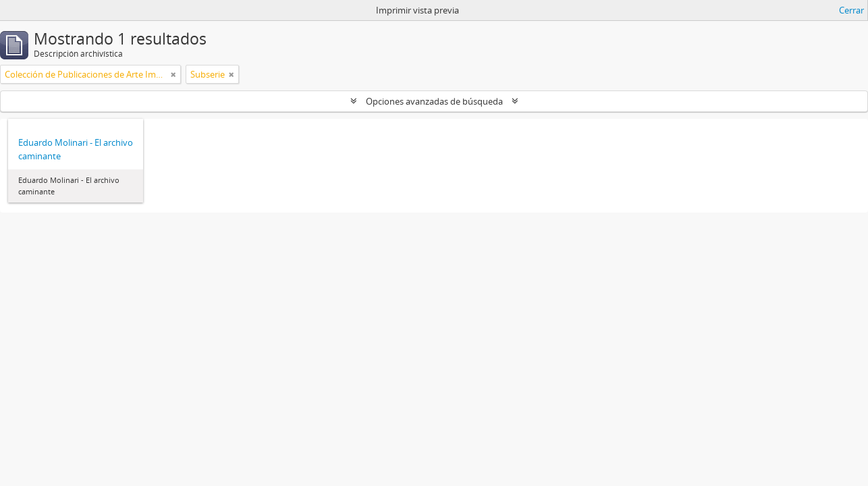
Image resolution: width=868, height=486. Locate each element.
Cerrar (851, 10)
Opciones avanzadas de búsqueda (434, 101)
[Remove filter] (173, 74)
